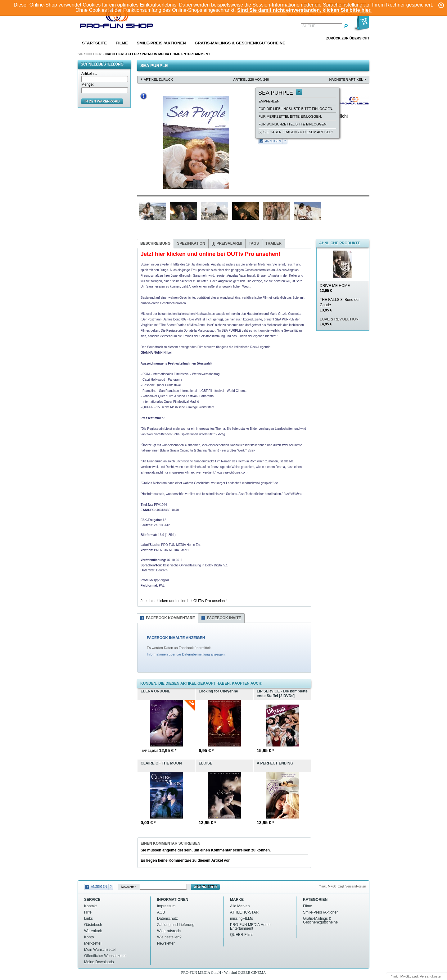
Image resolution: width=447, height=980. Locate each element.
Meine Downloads (99, 962)
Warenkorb (93, 931)
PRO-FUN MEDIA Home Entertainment (176, 54)
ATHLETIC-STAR (244, 912)
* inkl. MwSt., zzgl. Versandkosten (343, 886)
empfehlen (269, 101)
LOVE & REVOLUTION (339, 322)
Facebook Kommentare (170, 618)
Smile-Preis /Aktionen (161, 43)
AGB (161, 912)
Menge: (88, 84)
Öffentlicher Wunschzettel (105, 956)
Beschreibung (155, 243)
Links (88, 919)
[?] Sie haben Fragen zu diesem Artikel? (296, 132)
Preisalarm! (227, 243)
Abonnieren (205, 887)
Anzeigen (273, 141)
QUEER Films (242, 935)
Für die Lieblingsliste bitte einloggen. (296, 109)
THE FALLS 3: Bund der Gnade (340, 305)
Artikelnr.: (89, 74)
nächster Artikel (346, 79)
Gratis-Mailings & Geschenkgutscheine (240, 43)
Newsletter (128, 887)
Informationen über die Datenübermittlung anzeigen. (186, 654)
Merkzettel (93, 943)
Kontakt (90, 906)
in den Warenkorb (102, 101)
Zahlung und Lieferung (176, 925)
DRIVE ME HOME (335, 288)
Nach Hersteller (122, 54)
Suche (309, 26)
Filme (122, 43)
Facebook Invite (224, 618)
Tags (254, 243)
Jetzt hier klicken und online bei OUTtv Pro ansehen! (184, 601)
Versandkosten (431, 976)
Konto (89, 937)
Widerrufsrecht (169, 931)
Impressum (166, 906)
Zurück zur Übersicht (348, 38)
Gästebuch (93, 925)
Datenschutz (167, 919)
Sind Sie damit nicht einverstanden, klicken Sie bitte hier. (304, 10)
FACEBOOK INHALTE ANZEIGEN (176, 638)
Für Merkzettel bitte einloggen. (290, 116)
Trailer (273, 243)
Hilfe (88, 912)
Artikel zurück (158, 79)
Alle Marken (240, 906)
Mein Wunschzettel (100, 950)
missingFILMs (242, 919)
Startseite (94, 43)
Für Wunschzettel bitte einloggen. (293, 124)
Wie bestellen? (169, 937)
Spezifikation (191, 243)
